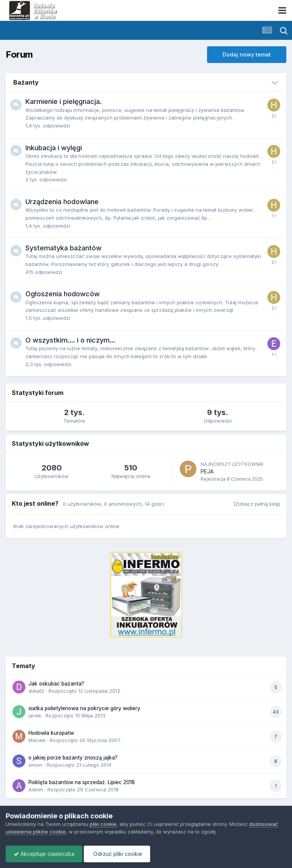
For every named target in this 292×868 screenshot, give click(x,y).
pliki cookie (103, 824)
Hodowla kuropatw (51, 733)
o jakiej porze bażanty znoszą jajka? (73, 758)
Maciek (37, 740)
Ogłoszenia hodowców (63, 294)
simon (35, 765)
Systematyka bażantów (64, 248)
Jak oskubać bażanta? (56, 684)
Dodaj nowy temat (247, 54)
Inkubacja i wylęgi (54, 148)
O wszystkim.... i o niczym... (70, 340)
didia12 (36, 691)
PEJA (207, 471)
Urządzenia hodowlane (62, 202)
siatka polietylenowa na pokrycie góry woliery (84, 708)
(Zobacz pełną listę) (257, 504)
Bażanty (26, 82)
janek (35, 715)
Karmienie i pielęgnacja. (64, 101)
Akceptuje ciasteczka (44, 854)
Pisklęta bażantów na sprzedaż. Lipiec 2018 (82, 782)
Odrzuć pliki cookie (117, 854)
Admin (36, 789)
